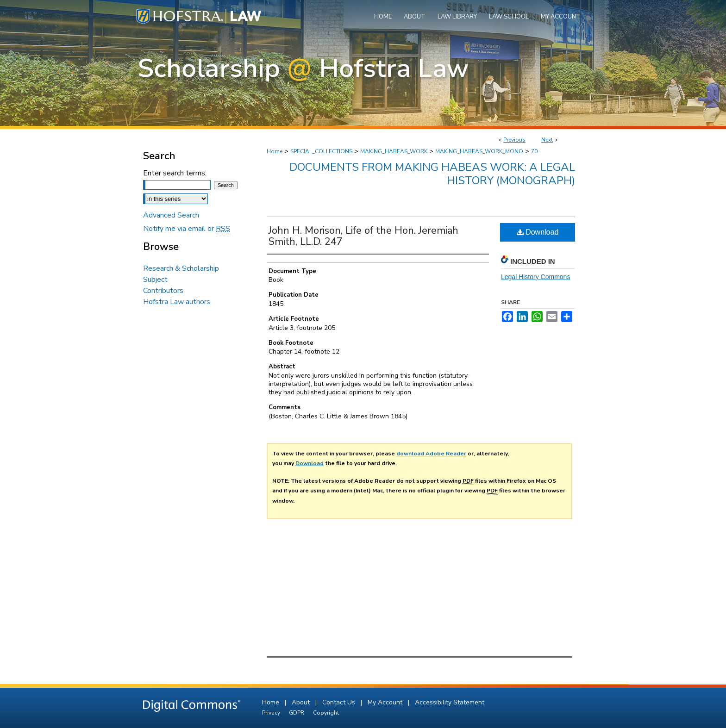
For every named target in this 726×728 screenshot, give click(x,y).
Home (275, 151)
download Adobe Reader (431, 454)
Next (547, 140)
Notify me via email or (187, 229)
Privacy (272, 713)
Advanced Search (171, 215)
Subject (155, 280)
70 (534, 151)
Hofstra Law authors (177, 302)
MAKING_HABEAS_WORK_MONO (479, 151)
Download (538, 232)
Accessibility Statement (450, 702)
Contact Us (340, 702)
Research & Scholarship (181, 268)
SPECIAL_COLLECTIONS (321, 151)
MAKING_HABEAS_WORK (394, 151)
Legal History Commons (535, 277)
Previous (514, 140)
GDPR (297, 713)
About (302, 702)
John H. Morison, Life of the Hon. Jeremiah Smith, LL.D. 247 (363, 236)
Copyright (326, 713)
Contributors (163, 291)
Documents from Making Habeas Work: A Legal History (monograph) (432, 174)
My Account (386, 702)
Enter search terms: (175, 173)
